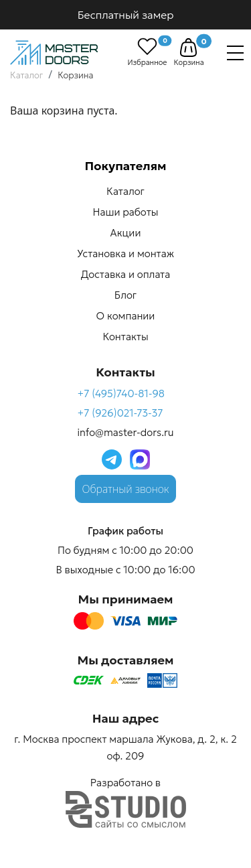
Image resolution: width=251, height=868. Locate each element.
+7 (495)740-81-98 (121, 393)
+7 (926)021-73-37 (120, 413)
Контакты (125, 337)
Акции (126, 233)
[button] (188, 48)
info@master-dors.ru (125, 432)
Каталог (125, 191)
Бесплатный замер (126, 15)
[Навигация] (235, 53)
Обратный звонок (126, 489)
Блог (125, 295)
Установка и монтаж (125, 254)
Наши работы (126, 212)
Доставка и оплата (125, 274)
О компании (126, 316)
